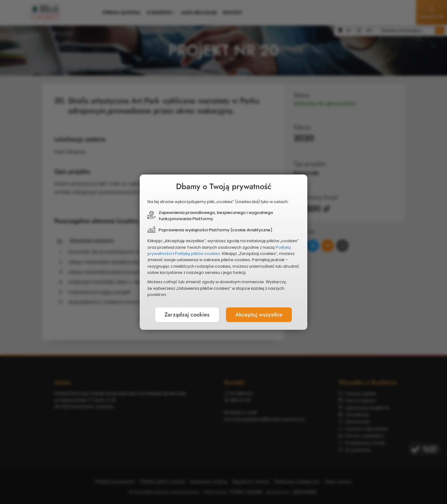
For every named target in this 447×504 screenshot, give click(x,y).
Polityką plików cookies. (198, 254)
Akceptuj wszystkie (259, 315)
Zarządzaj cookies (187, 315)
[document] (223, 252)
